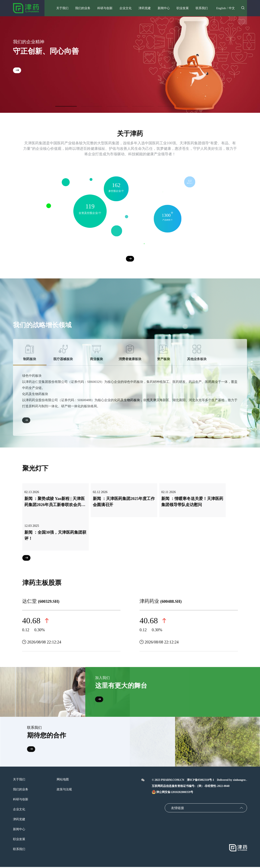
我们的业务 (21, 790)
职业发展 (19, 840)
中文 (232, 8)
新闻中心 (19, 830)
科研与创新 (21, 800)
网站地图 (64, 780)
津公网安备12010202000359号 (172, 793)
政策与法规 (66, 790)
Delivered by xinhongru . (232, 781)
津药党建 (19, 820)
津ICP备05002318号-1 (200, 781)
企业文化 (19, 810)
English (220, 8)
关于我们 (19, 780)
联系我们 (19, 850)
